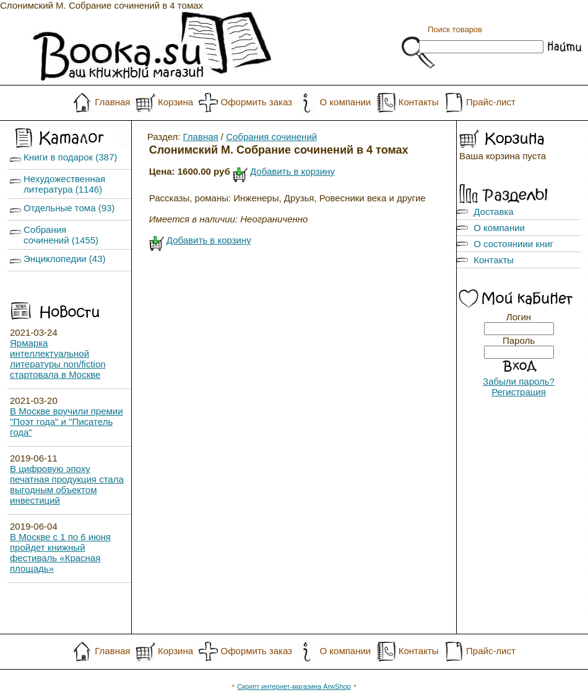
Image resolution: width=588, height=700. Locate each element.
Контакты (419, 102)
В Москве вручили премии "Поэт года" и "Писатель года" (67, 422)
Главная (112, 102)
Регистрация (519, 392)
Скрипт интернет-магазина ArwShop (294, 686)
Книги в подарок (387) (70, 157)
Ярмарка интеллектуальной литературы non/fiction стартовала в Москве (58, 359)
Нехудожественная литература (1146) (64, 184)
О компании (345, 102)
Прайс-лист (491, 102)
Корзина (175, 102)
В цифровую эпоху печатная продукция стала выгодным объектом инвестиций (67, 484)
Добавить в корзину (292, 171)
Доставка (493, 212)
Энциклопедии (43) (65, 259)
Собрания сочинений (271, 137)
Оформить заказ (257, 102)
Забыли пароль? (519, 381)
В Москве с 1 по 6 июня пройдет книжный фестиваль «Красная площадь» (60, 553)
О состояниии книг (513, 244)
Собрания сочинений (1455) (61, 235)
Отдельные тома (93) (69, 208)
